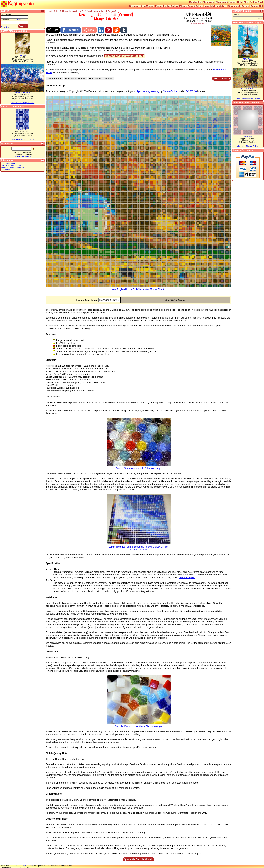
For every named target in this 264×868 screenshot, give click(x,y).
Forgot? (19, 20)
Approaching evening (148, 91)
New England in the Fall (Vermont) (101, 11)
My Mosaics (195, 2)
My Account (222, 2)
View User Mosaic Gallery (23, 140)
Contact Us (256, 6)
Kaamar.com (17, 4)
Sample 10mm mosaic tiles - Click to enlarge (139, 724)
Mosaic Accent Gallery (191, 6)
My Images (209, 2)
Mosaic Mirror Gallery (216, 6)
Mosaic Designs (69, 11)
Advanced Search (23, 156)
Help (240, 2)
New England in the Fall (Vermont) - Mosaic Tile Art (139, 287)
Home (48, 11)
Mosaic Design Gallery (167, 6)
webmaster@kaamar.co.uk (22, 865)
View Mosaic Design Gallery (23, 103)
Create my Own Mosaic (142, 6)
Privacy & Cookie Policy (11, 166)
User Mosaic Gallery (239, 6)
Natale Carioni (170, 91)
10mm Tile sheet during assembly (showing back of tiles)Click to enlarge (139, 546)
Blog (246, 2)
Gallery (57, 11)
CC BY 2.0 (191, 91)
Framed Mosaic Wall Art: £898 (124, 55)
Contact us (6, 170)
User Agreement (8, 164)
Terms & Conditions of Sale (13, 168)
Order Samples (187, 577)
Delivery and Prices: (57, 818)
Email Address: (7, 14)
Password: (6, 20)
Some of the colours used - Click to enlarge (139, 466)
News (233, 2)
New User (5, 27)
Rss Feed (258, 2)
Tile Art (81, 11)
